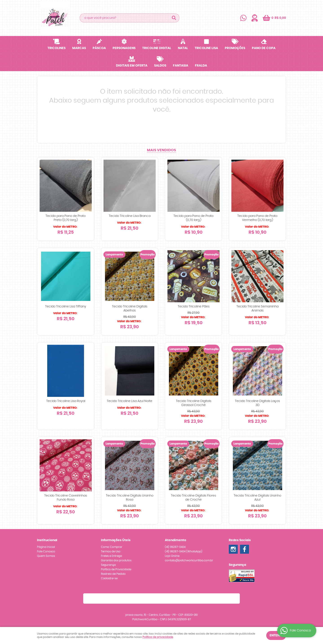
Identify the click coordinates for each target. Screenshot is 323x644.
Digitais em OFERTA (132, 66)
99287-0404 (175, 547)
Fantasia (181, 66)
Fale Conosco (46, 551)
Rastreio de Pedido (113, 574)
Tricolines (57, 48)
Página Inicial (46, 547)
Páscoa (99, 48)
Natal (183, 48)
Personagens (124, 48)
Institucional (47, 540)
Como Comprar (112, 547)
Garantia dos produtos (116, 560)
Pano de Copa (264, 48)
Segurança (108, 565)
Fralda (201, 66)
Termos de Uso (111, 551)
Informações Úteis (116, 540)
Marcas (79, 48)
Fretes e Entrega (111, 556)
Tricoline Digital (157, 48)
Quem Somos (46, 556)
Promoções (235, 48)
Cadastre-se (109, 578)
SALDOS (160, 66)
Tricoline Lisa (206, 48)
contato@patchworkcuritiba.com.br (189, 560)
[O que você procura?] (174, 18)
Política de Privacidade (116, 569)
